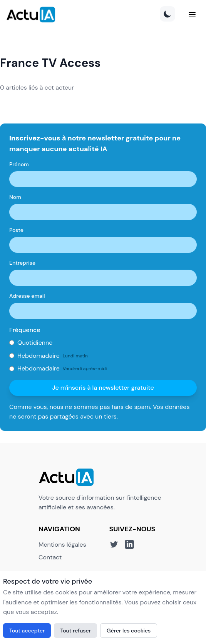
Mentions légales (62, 545)
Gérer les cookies (129, 631)
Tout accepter (27, 631)
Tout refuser (75, 631)
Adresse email (27, 296)
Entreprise (22, 263)
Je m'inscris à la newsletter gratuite (103, 388)
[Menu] (192, 15)
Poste (16, 230)
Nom (15, 197)
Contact (50, 557)
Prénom (19, 164)
